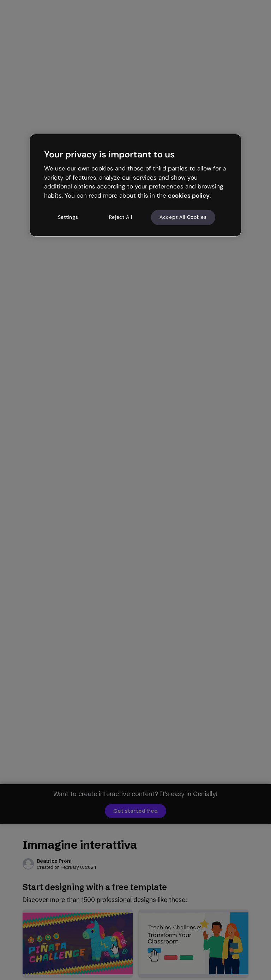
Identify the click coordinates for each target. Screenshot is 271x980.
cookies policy (189, 196)
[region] (135, 185)
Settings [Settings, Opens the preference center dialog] (68, 217)
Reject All (121, 217)
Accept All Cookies (183, 217)
